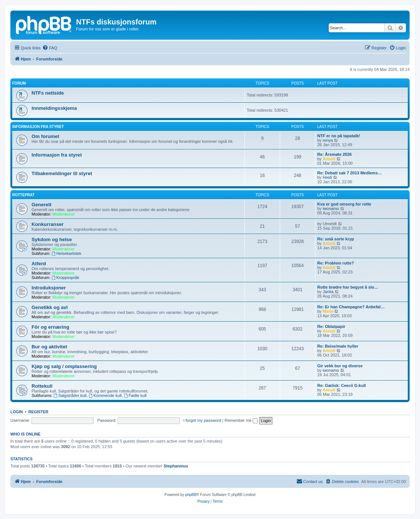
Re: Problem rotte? (336, 263)
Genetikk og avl (50, 307)
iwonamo (331, 208)
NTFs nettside (48, 93)
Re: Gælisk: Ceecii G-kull (342, 385)
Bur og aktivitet (49, 347)
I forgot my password (202, 420)
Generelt (42, 205)
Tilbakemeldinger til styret (62, 173)
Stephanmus (176, 466)
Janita (328, 292)
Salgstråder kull (70, 395)
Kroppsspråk (65, 277)
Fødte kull (135, 395)
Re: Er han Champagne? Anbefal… (351, 307)
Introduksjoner (49, 288)
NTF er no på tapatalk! (339, 136)
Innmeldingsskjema (54, 108)
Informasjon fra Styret (38, 127)
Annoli (329, 159)
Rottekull (42, 386)
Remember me (241, 420)
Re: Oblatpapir (331, 326)
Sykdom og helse (52, 239)
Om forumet (45, 136)
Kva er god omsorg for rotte (344, 204)
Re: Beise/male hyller (338, 346)
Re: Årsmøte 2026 (334, 154)
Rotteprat (23, 195)
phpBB (191, 495)
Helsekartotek (66, 253)
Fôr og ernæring (50, 327)
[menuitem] (50, 48)
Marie (328, 311)
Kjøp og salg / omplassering (64, 366)
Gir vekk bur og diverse (340, 366)
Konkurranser (47, 224)
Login (17, 412)
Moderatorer (63, 214)
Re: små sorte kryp (336, 239)
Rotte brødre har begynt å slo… (348, 287)
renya (328, 140)
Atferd (39, 264)
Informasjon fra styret (57, 155)
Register (39, 412)
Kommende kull (105, 395)
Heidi (327, 177)
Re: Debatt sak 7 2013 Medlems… (350, 173)
